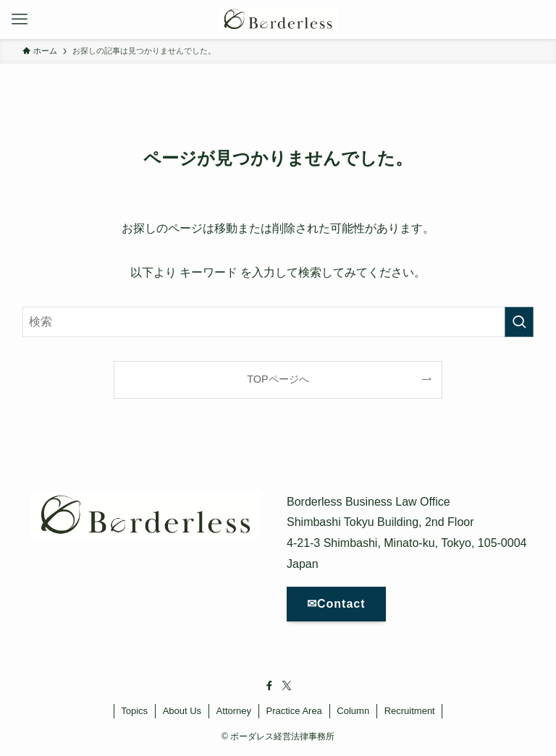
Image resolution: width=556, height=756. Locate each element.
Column (353, 711)
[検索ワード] (278, 322)
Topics (134, 711)
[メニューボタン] (20, 20)
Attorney (234, 711)
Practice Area (294, 711)
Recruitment (410, 711)
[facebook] (269, 686)
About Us (182, 711)
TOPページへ (278, 379)
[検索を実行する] (519, 322)
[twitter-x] (287, 686)
